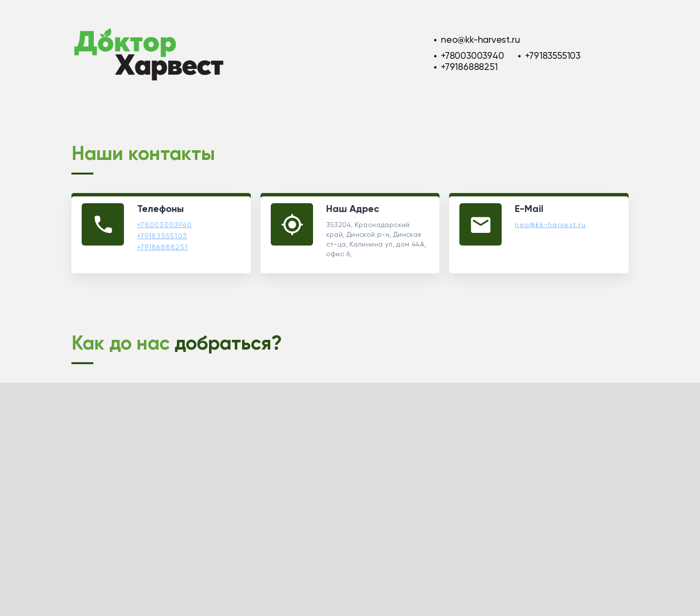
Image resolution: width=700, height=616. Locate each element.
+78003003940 (472, 56)
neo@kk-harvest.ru (480, 40)
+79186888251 (469, 67)
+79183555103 (552, 56)
